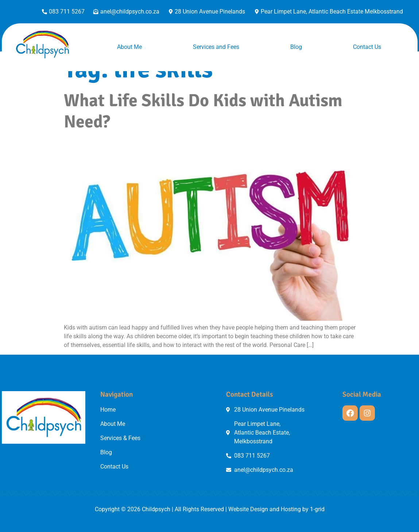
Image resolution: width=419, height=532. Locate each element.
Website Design (248, 509)
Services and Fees (216, 47)
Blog (296, 47)
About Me (129, 47)
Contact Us (367, 47)
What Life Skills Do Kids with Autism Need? (203, 111)
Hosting (291, 509)
